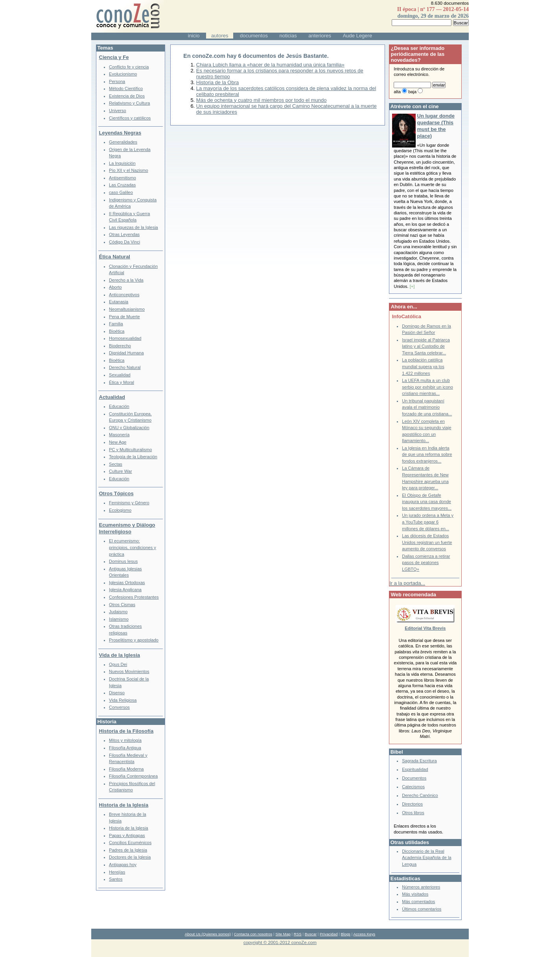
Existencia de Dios (127, 96)
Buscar (311, 934)
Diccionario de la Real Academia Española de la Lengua (426, 858)
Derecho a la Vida (126, 280)
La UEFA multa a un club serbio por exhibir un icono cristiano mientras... (427, 387)
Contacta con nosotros (253, 934)
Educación (119, 406)
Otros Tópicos (116, 493)
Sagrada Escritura (419, 761)
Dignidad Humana (126, 353)
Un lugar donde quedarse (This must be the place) (436, 126)
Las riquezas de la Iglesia (134, 227)
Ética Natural (115, 257)
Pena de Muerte (124, 317)
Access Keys (364, 934)
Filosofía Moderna (126, 769)
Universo (118, 111)
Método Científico (126, 89)
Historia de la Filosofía (126, 731)
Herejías (117, 872)
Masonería (119, 435)
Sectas (116, 464)
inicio (194, 36)
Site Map (283, 934)
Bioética (117, 331)
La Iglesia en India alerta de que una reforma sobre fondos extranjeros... (427, 455)
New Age (118, 442)
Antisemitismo (122, 178)
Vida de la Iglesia (120, 655)
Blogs (346, 934)
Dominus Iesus (123, 561)
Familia (116, 324)
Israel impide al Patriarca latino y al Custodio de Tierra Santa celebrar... (426, 346)
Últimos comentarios (422, 909)
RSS (298, 934)
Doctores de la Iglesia (130, 857)
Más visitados (415, 894)
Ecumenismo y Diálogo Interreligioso (127, 528)
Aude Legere (357, 36)
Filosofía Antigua (125, 748)
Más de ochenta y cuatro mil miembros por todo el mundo (262, 100)
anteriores (320, 36)
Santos (116, 879)
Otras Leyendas (124, 234)
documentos (254, 36)
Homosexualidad (125, 338)
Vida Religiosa (123, 700)
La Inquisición (122, 163)
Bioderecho (120, 346)
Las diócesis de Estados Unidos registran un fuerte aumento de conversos (427, 542)
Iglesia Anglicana (125, 590)
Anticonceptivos (124, 295)
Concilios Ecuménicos (130, 843)
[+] (412, 286)
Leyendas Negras (120, 133)
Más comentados (418, 902)
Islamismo (119, 619)
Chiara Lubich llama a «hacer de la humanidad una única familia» (270, 65)
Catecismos (413, 787)
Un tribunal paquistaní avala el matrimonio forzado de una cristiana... (427, 407)
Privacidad (329, 934)
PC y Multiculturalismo (130, 450)
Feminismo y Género (129, 503)
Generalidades (123, 142)
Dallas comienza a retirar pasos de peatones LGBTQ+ (426, 563)
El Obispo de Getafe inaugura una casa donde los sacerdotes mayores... (427, 502)
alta (397, 92)
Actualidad (112, 397)
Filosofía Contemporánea (133, 776)
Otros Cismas (122, 605)
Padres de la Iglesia (128, 850)
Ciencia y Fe (114, 57)
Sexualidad (120, 375)
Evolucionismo (123, 74)
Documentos (414, 778)
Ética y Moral (122, 382)
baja (412, 92)
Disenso (117, 693)
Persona (117, 81)
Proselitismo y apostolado (134, 640)
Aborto (115, 287)
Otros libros (413, 813)
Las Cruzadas (122, 185)
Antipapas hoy (123, 865)
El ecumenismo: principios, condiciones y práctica (133, 547)
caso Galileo (121, 192)
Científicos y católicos (130, 118)
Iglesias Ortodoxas (127, 583)
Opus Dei (118, 664)
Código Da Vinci (124, 242)
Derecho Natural (125, 367)
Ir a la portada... (407, 583)
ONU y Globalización (129, 428)
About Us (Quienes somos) (208, 934)
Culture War (121, 471)
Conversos (119, 707)
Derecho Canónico (420, 795)
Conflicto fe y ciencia (129, 67)
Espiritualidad (415, 769)
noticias (288, 36)
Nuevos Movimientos (129, 671)
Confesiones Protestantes (134, 597)
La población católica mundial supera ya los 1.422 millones (423, 366)
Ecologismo (120, 510)
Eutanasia (119, 302)
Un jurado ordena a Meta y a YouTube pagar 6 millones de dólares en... (428, 522)
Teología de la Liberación (133, 457)
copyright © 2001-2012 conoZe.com (280, 942)
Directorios (412, 804)
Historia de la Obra (217, 82)
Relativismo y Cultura (129, 103)
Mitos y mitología (125, 740)
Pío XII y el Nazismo (128, 170)
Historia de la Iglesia (124, 805)
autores (220, 36)
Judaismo (118, 612)
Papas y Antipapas (127, 835)
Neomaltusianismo (127, 309)
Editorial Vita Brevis (425, 628)
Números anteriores (421, 887)
